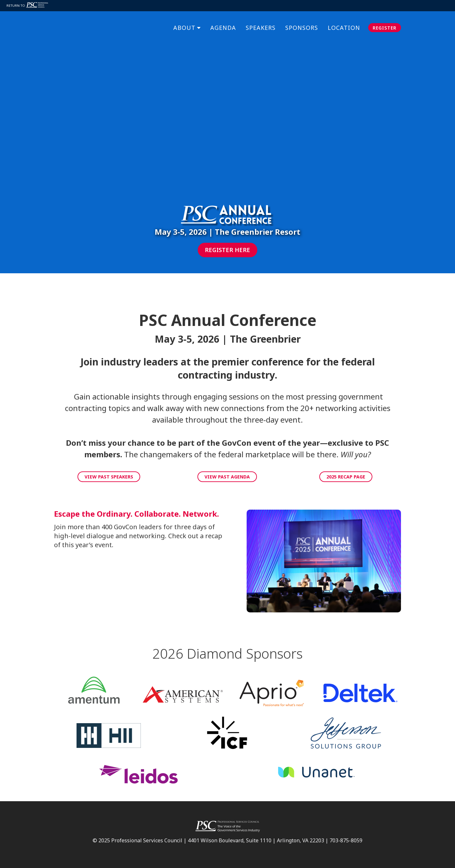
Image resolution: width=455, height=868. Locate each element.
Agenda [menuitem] (223, 24)
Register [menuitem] (385, 24)
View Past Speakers (109, 477)
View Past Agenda (227, 477)
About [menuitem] (184, 24)
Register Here (227, 250)
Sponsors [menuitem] (302, 24)
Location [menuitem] (344, 24)
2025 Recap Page (346, 477)
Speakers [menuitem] (261, 24)
